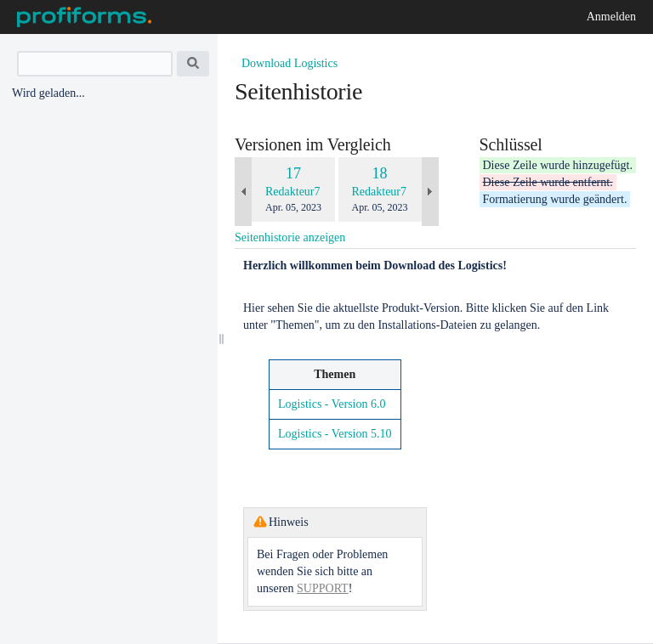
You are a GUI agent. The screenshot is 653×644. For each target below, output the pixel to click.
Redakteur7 (293, 192)
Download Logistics (290, 63)
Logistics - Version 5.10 (335, 434)
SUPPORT (323, 588)
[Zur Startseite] (84, 17)
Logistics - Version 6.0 (332, 404)
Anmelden (611, 17)
